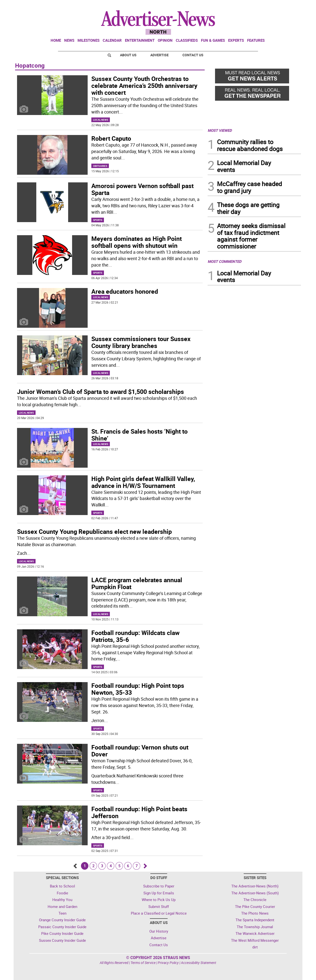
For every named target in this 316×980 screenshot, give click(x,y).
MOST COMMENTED (225, 261)
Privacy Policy (168, 963)
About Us (128, 55)
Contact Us (193, 55)
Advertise (159, 55)
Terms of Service (143, 963)
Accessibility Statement (199, 963)
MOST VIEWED (220, 130)
